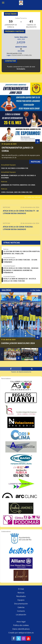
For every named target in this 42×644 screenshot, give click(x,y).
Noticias (21, 593)
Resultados (21, 596)
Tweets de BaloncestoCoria (21, 372)
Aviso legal (21, 622)
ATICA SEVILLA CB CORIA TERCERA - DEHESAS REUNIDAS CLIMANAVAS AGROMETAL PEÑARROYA (21, 270)
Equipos (21, 600)
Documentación (21, 604)
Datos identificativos (21, 629)
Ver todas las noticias (32, 197)
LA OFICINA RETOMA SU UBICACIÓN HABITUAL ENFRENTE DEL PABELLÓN (22, 252)
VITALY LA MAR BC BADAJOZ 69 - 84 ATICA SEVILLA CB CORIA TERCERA (20, 280)
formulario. (21, 69)
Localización (21, 615)
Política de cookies (21, 625)
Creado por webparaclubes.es (21, 633)
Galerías (21, 607)
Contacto (21, 611)
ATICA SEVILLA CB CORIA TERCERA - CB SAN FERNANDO (20, 261)
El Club (21, 589)
